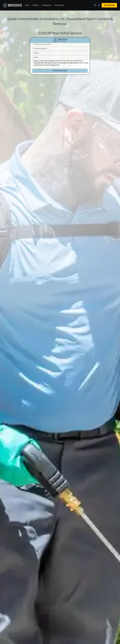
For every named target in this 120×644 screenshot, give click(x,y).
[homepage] (12, 5)
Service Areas (60, 5)
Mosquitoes (47, 5)
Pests (27, 5)
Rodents (36, 5)
